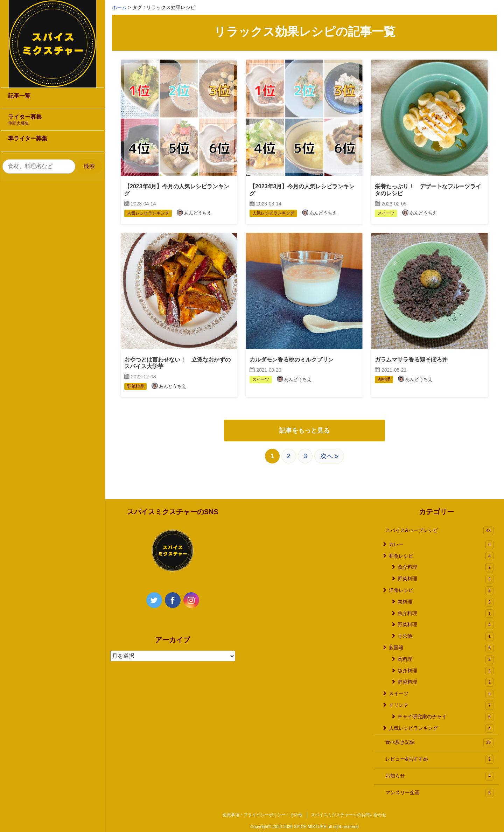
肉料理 (446, 602)
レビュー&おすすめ (439, 759)
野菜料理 (446, 579)
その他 (446, 637)
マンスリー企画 (439, 793)
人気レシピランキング (441, 729)
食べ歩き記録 (439, 743)
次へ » (329, 456)
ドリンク (441, 705)
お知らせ (439, 776)
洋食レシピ (441, 591)
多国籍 (441, 648)
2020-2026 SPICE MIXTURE (300, 827)
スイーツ (441, 694)
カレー (441, 545)
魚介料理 (446, 568)
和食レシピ (441, 556)
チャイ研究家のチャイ (446, 717)
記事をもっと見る (304, 431)
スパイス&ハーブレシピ (439, 531)
